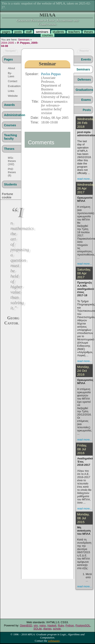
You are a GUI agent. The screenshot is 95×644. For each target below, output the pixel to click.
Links (11, 91)
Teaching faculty (11, 137)
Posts (87, 110)
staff (29, 32)
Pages (8, 59)
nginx (43, 625)
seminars (42, 32)
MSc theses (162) (12, 161)
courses (47, 35)
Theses (9, 149)
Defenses (84, 80)
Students (10, 184)
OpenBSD (26, 625)
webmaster (54, 641)
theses (88, 32)
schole (57, 629)
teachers (74, 32)
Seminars (24, 40)
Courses (10, 125)
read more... (84, 179)
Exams (86, 100)
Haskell (52, 625)
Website (12, 96)
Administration (13, 115)
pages (6, 32)
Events (86, 59)
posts (18, 32)
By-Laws (11, 75)
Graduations (84, 90)
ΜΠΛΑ (48, 15)
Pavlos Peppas (51, 74)
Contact (12, 81)
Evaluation (12, 86)
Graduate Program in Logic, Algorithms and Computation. (47, 22)
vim (36, 625)
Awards (9, 105)
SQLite (38, 629)
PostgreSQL (83, 625)
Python (70, 625)
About (11, 68)
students (58, 32)
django (47, 629)
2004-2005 (8, 43)
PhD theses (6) (12, 172)
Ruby (61, 625)
